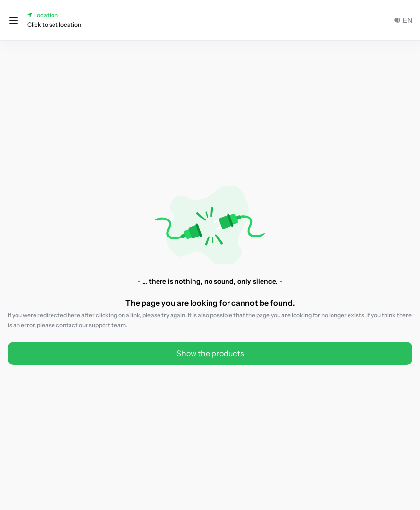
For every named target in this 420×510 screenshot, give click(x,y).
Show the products (210, 353)
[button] (14, 20)
